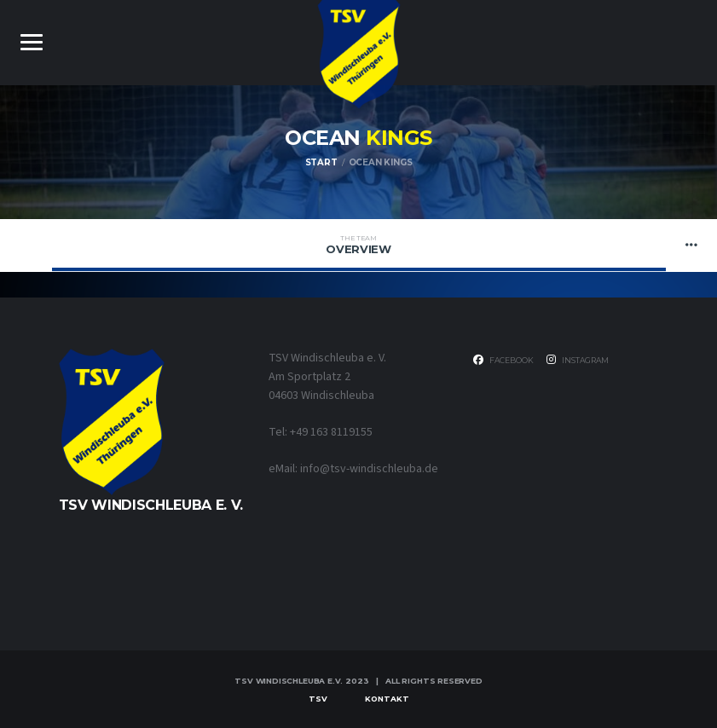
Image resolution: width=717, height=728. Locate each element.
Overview (359, 245)
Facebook (503, 360)
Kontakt (387, 699)
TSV (318, 699)
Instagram (578, 360)
